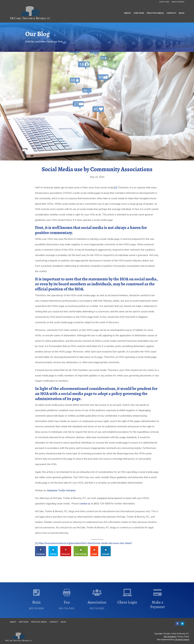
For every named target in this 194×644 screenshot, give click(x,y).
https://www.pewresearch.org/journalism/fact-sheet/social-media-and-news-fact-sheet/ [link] (85, 543)
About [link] (127, 13)
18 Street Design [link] (182, 640)
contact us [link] (85, 504)
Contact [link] (171, 13)
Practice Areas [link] (155, 13)
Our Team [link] (139, 13)
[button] (177, 624)
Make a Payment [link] (178, 2)
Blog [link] (182, 13)
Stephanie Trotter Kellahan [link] (61, 491)
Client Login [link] (164, 2)
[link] (30, 13)
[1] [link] (116, 188)
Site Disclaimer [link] (170, 637)
